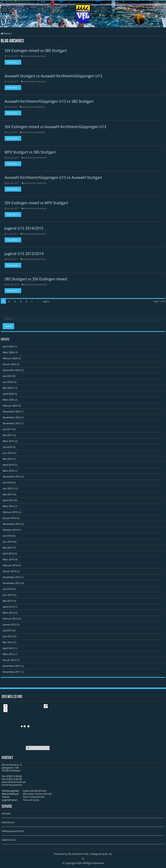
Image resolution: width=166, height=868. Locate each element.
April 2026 (8, 346)
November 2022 (12, 417)
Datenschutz (9, 840)
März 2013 (8, 613)
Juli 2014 (7, 536)
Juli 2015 (7, 483)
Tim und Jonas (31, 800)
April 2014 (8, 554)
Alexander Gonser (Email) (37, 794)
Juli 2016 (7, 447)
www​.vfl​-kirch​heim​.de (14, 782)
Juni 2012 (8, 636)
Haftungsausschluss (13, 831)
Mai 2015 (8, 494)
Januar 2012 (9, 660)
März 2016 (8, 471)
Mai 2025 (8, 388)
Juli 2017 (7, 429)
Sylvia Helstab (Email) (35, 791)
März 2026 (8, 352)
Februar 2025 (10, 406)
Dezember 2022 (11, 412)
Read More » (13, 62)
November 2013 (12, 583)
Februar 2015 (10, 512)
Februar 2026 (10, 358)
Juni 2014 (8, 542)
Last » (46, 301)
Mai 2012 (8, 642)
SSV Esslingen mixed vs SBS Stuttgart (36, 51)
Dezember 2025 (11, 370)
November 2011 (12, 672)
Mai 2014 (8, 548)
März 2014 (8, 559)
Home (6, 33)
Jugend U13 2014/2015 (24, 228)
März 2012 (8, 654)
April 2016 (8, 465)
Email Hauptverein (12, 785)
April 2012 (8, 648)
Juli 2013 (7, 589)
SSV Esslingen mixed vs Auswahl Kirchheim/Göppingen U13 (55, 127)
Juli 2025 (7, 376)
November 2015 (12, 477)
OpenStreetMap (38, 748)
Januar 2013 (9, 625)
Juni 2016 (8, 453)
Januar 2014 (9, 571)
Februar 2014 (10, 565)
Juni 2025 (8, 382)
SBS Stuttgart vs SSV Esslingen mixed (36, 279)
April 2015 (8, 500)
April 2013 (8, 607)
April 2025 (8, 394)
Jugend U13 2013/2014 (24, 254)
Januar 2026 (9, 364)
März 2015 (8, 506)
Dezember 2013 (11, 577)
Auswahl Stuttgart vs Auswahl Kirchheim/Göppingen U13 (53, 76)
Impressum (8, 822)
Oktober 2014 (10, 530)
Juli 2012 (7, 630)
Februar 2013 (10, 619)
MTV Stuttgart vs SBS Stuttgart (30, 152)
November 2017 (12, 423)
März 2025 (8, 400)
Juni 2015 (8, 488)
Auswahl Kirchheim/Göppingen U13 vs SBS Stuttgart (49, 101)
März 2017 (8, 441)
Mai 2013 (8, 601)
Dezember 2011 (11, 666)
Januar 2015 (9, 518)
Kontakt (6, 814)
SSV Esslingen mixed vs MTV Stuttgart (36, 203)
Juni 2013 (8, 595)
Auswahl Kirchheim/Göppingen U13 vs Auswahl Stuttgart (53, 177)
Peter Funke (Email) (34, 797)
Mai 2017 (8, 435)
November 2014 (12, 524)
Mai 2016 (8, 459)
